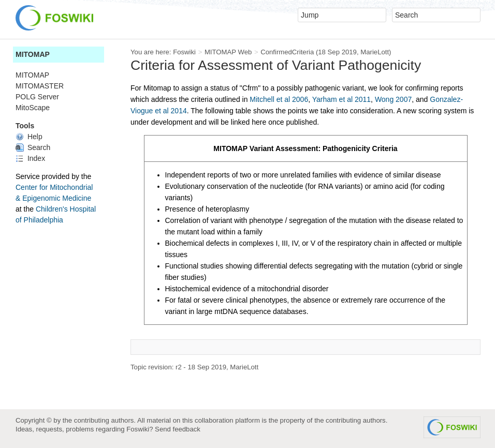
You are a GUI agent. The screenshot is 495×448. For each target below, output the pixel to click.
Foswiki (184, 52)
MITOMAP (33, 54)
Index (30, 158)
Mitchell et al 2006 (279, 99)
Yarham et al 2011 (341, 99)
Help (29, 137)
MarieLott (375, 52)
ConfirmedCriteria (287, 52)
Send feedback (178, 429)
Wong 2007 (393, 99)
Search (33, 147)
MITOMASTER (40, 86)
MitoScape (33, 108)
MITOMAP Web (228, 52)
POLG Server (37, 97)
